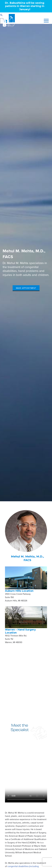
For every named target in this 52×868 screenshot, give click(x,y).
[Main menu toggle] (45, 21)
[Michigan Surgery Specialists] (9, 21)
